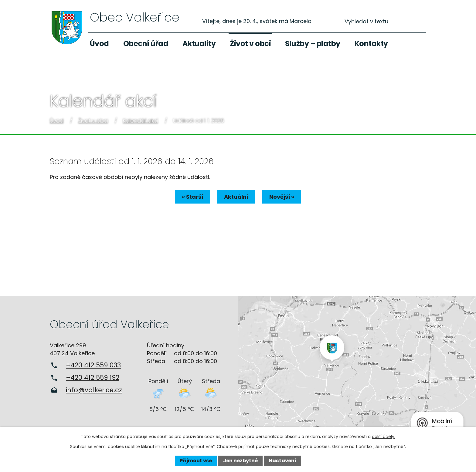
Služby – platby (313, 44)
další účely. (384, 437)
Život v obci (250, 44)
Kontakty (371, 44)
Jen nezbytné (240, 461)
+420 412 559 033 (93, 365)
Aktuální (236, 197)
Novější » (284, 197)
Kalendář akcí (141, 121)
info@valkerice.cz (94, 390)
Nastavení (282, 461)
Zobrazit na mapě (357, 367)
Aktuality (199, 44)
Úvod (99, 44)
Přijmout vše (196, 461)
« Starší (190, 197)
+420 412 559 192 (93, 378)
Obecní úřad (146, 44)
